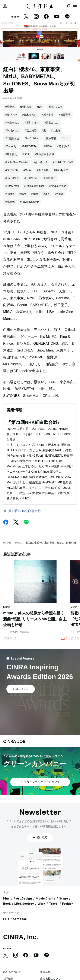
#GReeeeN (12, 170)
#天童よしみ (52, 123)
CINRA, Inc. (21, 937)
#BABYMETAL (30, 146)
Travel (54, 904)
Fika (6, 919)
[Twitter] (26, 17)
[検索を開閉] (68, 6)
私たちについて (12, 972)
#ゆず (40, 107)
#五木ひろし (30, 115)
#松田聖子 (65, 115)
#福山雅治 (31, 131)
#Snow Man (12, 186)
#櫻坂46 (10, 202)
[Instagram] (36, 17)
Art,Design (24, 898)
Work (41, 904)
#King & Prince (58, 186)
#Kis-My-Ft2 (61, 170)
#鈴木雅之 (11, 154)
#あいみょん (41, 162)
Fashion (68, 904)
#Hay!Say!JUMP (29, 202)
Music (18, 543)
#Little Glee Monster (17, 162)
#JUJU (65, 139)
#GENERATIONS (63, 162)
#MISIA (48, 146)
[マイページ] (5, 6)
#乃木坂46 (63, 146)
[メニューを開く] (75, 6)
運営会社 (45, 972)
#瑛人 (47, 194)
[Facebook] (46, 17)
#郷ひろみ (11, 115)
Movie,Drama (45, 898)
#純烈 (23, 194)
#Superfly (11, 146)
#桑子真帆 (43, 170)
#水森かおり (12, 123)
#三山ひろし (31, 178)
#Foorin (10, 194)
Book (7, 904)
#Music (28, 170)
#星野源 (10, 107)
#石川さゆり (32, 123)
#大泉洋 (56, 131)
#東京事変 (51, 139)
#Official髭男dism (34, 186)
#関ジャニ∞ (55, 107)
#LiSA (26, 154)
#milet (35, 194)
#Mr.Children (32, 139)
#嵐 (44, 131)
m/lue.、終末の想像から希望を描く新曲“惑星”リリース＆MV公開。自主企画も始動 (35, 619)
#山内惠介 (50, 178)
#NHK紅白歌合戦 (44, 154)
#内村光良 (26, 107)
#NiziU (59, 194)
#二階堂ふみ (12, 139)
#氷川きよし (12, 131)
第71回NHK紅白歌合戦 (25, 511)
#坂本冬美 (48, 115)
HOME (7, 543)
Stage (64, 898)
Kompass (20, 919)
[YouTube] (57, 17)
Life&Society (24, 904)
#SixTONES (12, 178)
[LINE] (67, 17)
